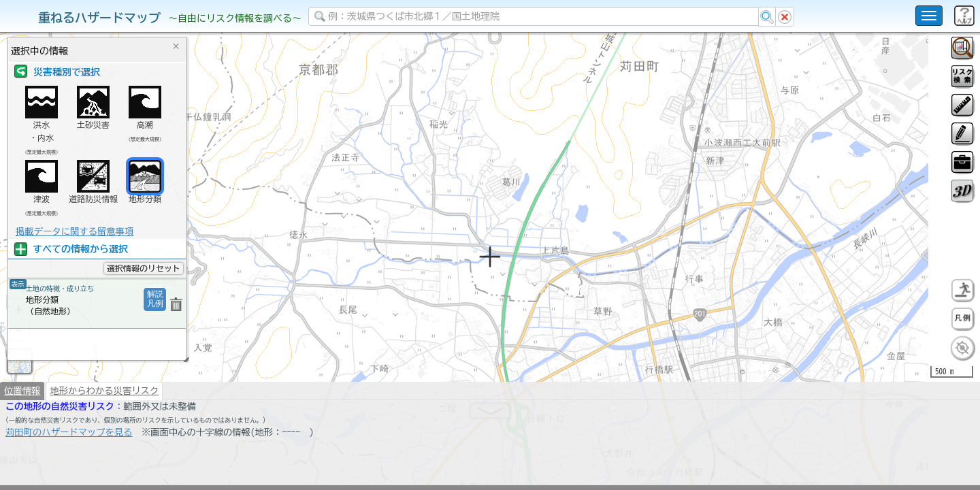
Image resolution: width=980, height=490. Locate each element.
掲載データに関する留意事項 (75, 231)
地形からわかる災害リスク (104, 426)
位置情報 (22, 426)
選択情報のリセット (144, 268)
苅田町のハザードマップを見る (69, 468)
